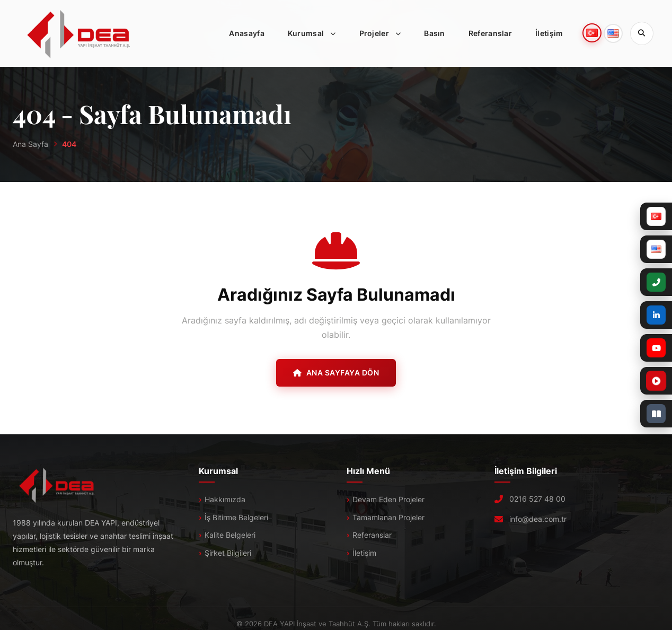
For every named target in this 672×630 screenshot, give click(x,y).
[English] (656, 249)
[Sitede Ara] (642, 33)
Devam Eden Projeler (388, 499)
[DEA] (79, 33)
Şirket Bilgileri (228, 553)
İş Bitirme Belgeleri (236, 517)
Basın (435, 33)
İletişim (549, 33)
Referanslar (490, 33)
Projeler (383, 33)
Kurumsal (315, 33)
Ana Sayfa (30, 144)
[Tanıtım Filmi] (630, 381)
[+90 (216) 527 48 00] (656, 282)
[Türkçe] (656, 216)
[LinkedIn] (656, 315)
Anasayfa (246, 33)
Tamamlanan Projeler (388, 517)
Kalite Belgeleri (230, 535)
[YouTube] (656, 348)
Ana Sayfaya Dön (336, 373)
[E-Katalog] (656, 414)
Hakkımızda (225, 499)
